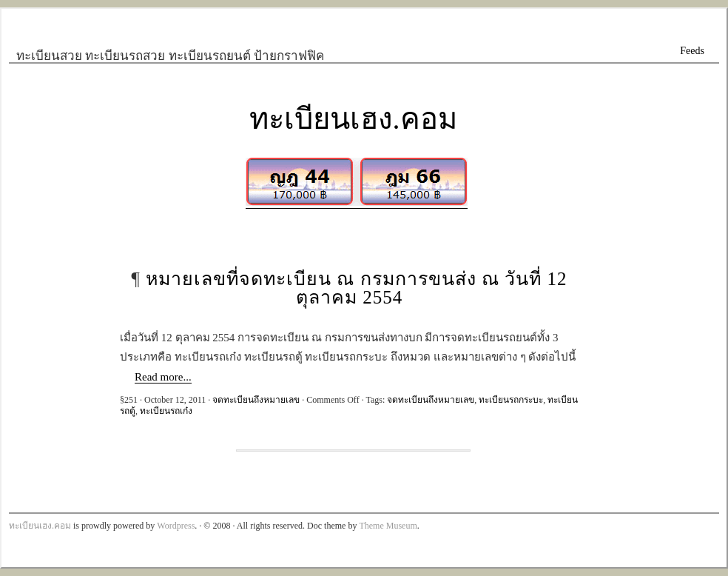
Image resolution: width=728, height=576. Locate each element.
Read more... (163, 377)
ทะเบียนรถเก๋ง (166, 411)
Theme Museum (388, 526)
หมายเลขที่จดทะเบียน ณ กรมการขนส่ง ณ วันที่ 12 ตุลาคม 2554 (356, 288)
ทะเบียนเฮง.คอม (353, 119)
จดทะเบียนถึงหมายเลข (256, 400)
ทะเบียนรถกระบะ (511, 400)
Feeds (692, 51)
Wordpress (176, 526)
